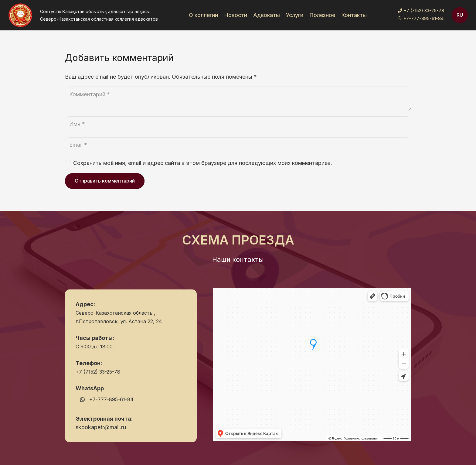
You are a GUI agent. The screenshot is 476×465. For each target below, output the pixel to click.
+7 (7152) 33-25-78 (98, 372)
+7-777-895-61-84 (111, 399)
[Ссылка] (20, 15)
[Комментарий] (238, 99)
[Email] (238, 145)
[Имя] (238, 124)
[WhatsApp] (82, 400)
